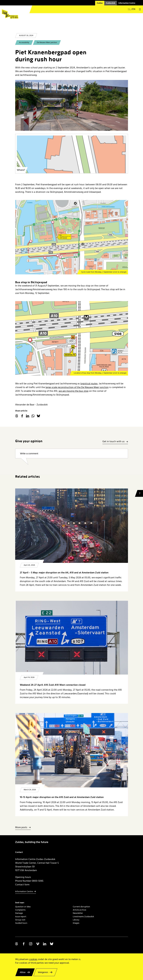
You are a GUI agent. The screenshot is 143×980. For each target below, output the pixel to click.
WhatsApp (33, 416)
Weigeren (43, 972)
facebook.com (22, 416)
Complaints (20, 910)
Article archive (79, 910)
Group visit (20, 920)
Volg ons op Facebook (24, 944)
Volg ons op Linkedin (45, 944)
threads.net (17, 416)
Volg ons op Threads (17, 944)
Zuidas (100, 3)
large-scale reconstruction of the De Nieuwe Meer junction (77, 387)
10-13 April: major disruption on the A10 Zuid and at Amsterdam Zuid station (62, 797)
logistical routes (89, 384)
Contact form (22, 885)
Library (76, 920)
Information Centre (127, 3)
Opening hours (23, 877)
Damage (19, 913)
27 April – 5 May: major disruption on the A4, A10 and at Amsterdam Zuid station (64, 573)
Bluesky (38, 416)
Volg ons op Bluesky (52, 944)
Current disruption (81, 907)
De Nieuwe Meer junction (47, 42)
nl (129, 9)
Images (76, 923)
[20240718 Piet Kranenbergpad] (72, 105)
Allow (23, 972)
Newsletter (78, 913)
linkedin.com (28, 416)
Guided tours (21, 923)
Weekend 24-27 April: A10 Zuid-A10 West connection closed (53, 685)
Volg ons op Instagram (31, 944)
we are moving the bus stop (74, 391)
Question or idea (23, 907)
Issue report (21, 917)
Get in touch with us (113, 442)
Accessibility (24, 42)
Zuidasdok (111, 3)
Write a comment (29, 453)
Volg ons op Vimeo (38, 944)
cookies (33, 959)
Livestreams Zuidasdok (83, 917)
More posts (21, 828)
